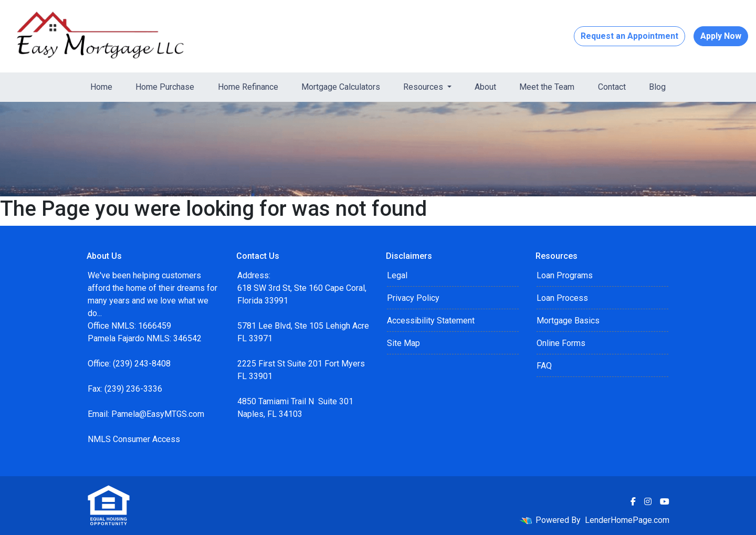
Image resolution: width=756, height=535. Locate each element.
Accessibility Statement (431, 321)
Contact (612, 87)
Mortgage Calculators (341, 87)
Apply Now (721, 36)
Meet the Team (547, 87)
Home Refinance (248, 87)
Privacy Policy (413, 298)
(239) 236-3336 (133, 389)
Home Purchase (165, 87)
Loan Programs (565, 275)
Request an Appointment (629, 36)
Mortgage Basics (568, 321)
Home (101, 87)
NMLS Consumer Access (134, 439)
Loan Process (562, 298)
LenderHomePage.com (627, 520)
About (485, 87)
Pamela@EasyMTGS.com (158, 414)
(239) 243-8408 (142, 364)
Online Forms (561, 343)
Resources (424, 87)
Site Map (403, 343)
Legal (397, 275)
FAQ (544, 366)
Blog (657, 87)
